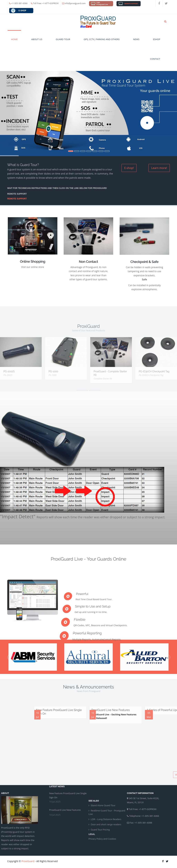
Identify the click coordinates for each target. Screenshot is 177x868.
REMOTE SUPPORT (17, 199)
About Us (37, 43)
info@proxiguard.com (75, 3)
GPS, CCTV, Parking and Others (102, 43)
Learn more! (159, 168)
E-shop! (129, 168)
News (136, 43)
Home (14, 43)
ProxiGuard (28, 861)
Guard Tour (63, 43)
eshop (157, 43)
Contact (155, 62)
